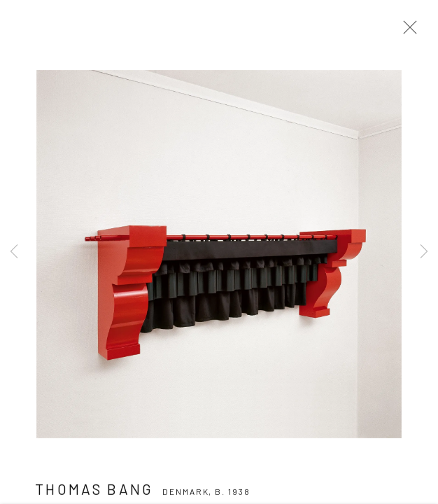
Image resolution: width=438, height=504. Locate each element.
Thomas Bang (94, 493)
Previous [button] (14, 252)
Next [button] (424, 252)
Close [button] (407, 31)
